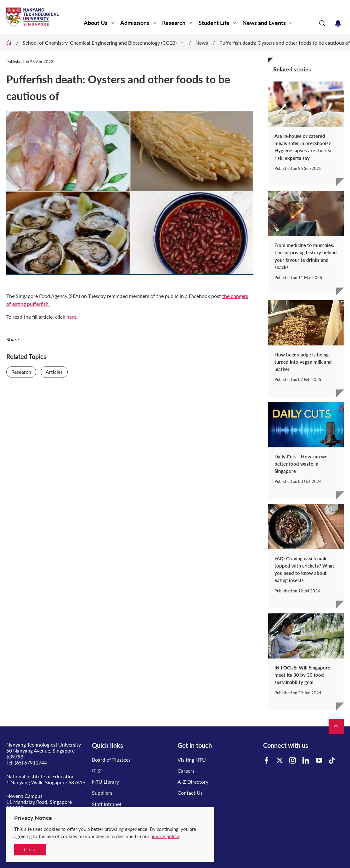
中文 (97, 771)
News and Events (264, 23)
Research (174, 23)
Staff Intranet (107, 804)
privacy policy (165, 836)
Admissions (135, 23)
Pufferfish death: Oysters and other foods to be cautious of (285, 43)
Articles (54, 372)
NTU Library (105, 782)
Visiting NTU (192, 760)
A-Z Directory (193, 782)
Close (30, 849)
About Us (96, 23)
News (202, 43)
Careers (186, 771)
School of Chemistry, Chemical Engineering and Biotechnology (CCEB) (100, 43)
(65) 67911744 (31, 762)
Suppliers (102, 793)
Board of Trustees (111, 760)
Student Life (214, 23)
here (71, 317)
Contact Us (190, 793)
